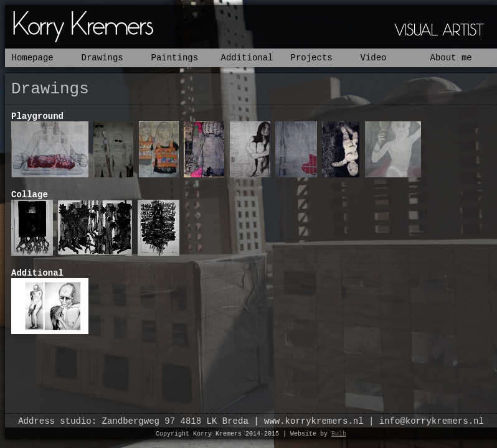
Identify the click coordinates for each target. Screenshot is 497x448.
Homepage (33, 58)
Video (374, 58)
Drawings (102, 58)
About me (451, 58)
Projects (312, 58)
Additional (247, 58)
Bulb (339, 434)
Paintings (175, 58)
